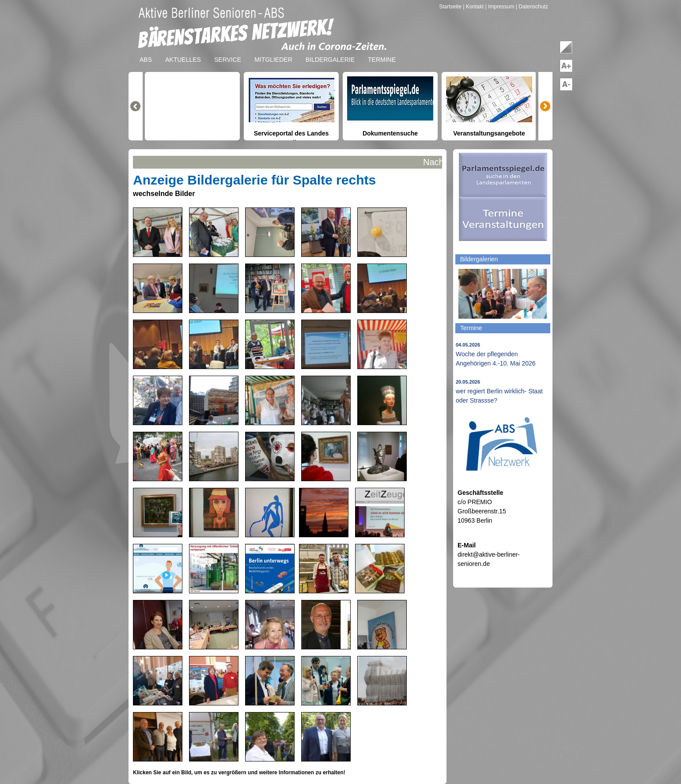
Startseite (451, 7)
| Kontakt (474, 7)
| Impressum (500, 7)
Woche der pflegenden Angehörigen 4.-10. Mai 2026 (496, 354)
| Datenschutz (532, 7)
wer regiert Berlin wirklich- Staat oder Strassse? (499, 392)
